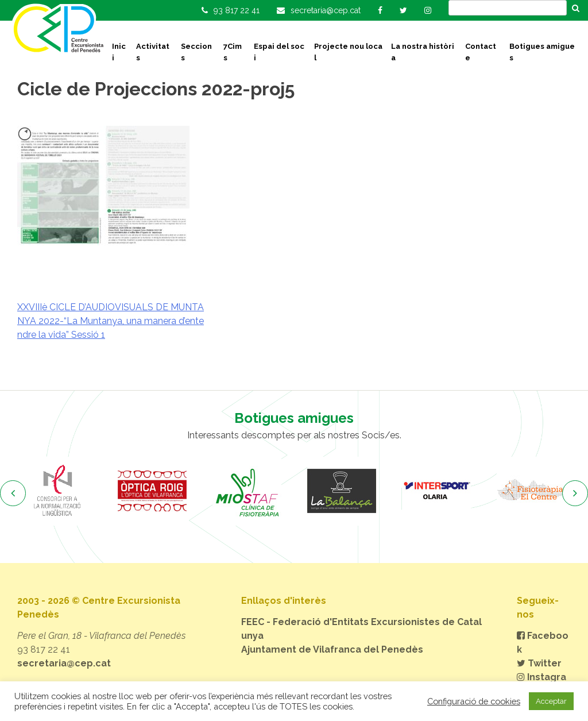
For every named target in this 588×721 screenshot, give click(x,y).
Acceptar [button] (551, 701)
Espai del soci (279, 52)
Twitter (539, 663)
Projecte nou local (348, 52)
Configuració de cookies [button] (474, 701)
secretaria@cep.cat (64, 663)
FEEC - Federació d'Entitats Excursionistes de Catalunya (361, 629)
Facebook (543, 643)
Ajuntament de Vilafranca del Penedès (332, 649)
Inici (119, 52)
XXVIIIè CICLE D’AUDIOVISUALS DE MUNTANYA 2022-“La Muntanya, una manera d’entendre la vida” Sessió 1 (111, 321)
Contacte (481, 52)
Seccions (196, 52)
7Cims (233, 52)
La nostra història (423, 52)
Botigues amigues (542, 52)
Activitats (153, 52)
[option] (57, 491)
